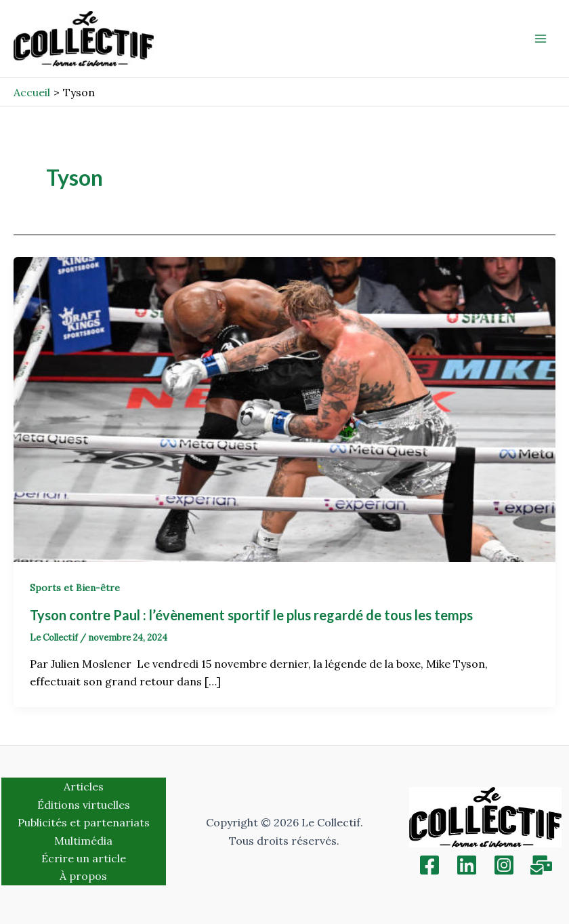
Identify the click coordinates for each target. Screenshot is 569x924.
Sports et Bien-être (75, 588)
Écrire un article (84, 858)
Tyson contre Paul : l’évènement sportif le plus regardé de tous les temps (253, 615)
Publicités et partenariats (84, 822)
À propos (83, 876)
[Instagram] (504, 865)
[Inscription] (541, 865)
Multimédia (83, 841)
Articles (84, 786)
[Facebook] (429, 865)
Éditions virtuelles (84, 805)
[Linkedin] (467, 865)
